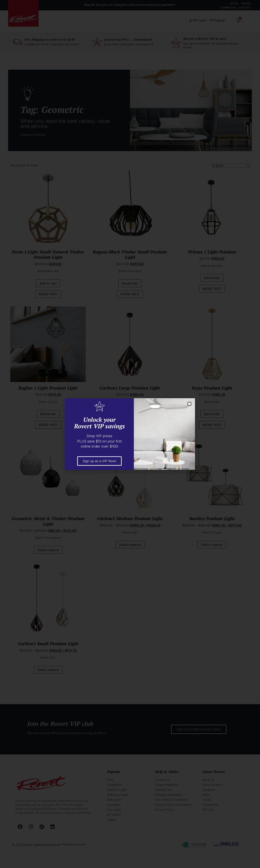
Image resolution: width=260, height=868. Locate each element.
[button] (189, 404)
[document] (130, 434)
